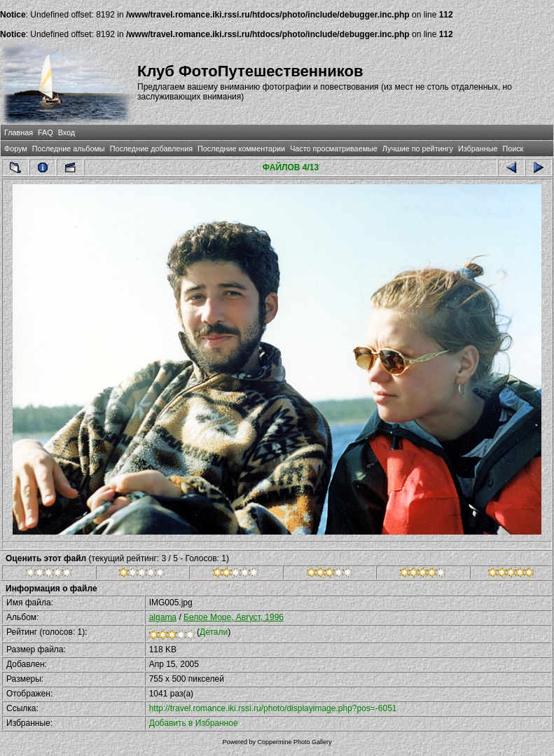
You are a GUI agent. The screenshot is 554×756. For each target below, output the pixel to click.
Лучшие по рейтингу (418, 149)
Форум (16, 149)
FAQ (46, 132)
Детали (214, 632)
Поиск (513, 149)
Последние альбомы (69, 149)
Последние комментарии (241, 149)
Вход (67, 132)
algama (163, 617)
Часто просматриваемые (334, 149)
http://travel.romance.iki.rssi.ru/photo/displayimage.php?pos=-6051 (273, 708)
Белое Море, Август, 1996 (234, 617)
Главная (19, 132)
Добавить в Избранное (194, 723)
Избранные (478, 149)
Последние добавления (151, 149)
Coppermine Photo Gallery (294, 742)
